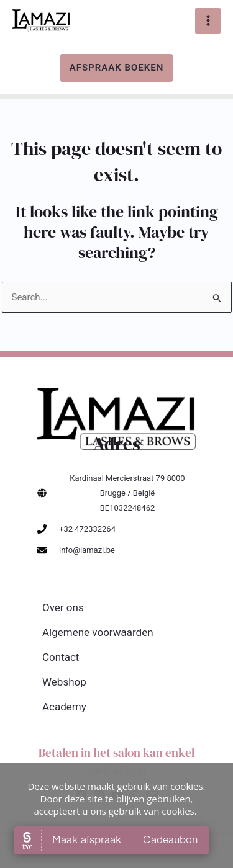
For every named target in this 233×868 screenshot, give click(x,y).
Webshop (64, 682)
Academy (64, 707)
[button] (117, 68)
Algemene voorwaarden (98, 632)
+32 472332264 (87, 529)
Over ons (63, 607)
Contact (61, 657)
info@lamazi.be (87, 550)
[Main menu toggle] (208, 21)
